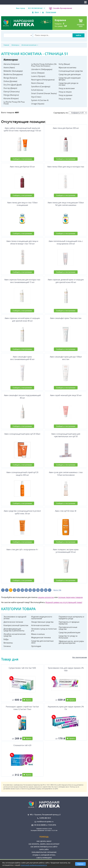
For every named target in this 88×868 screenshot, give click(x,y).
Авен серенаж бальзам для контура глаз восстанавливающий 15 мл (22, 281)
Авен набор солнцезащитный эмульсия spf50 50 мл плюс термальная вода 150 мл (22, 129)
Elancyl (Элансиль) (12, 92)
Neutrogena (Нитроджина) (43, 80)
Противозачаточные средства (68, 628)
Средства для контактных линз (42, 642)
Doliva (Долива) (10, 81)
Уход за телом (65, 99)
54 (22, 590)
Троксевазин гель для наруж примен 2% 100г (66, 669)
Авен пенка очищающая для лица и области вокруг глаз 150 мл (22, 242)
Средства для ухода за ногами (68, 84)
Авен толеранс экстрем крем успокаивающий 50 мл (66, 551)
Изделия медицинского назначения (42, 618)
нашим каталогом (46, 597)
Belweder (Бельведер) (13, 71)
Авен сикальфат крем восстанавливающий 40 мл (22, 358)
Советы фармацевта (44, 858)
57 (34, 590)
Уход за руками (65, 95)
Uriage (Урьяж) (38, 104)
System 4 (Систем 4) (40, 100)
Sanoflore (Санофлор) (41, 87)
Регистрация (51, 12)
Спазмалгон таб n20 (22, 745)
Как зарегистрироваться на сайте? (44, 847)
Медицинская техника (41, 637)
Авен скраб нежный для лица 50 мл (66, 395)
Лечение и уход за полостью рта (44, 630)
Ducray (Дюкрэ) (10, 88)
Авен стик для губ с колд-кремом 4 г (22, 549)
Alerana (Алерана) (11, 64)
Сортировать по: (70, 113)
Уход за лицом (65, 92)
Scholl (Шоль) (37, 90)
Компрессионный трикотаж (16, 625)
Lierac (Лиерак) (38, 73)
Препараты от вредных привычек (69, 623)
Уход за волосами (67, 88)
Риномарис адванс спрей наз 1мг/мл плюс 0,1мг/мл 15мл (22, 708)
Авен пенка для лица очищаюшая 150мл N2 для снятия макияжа (66, 204)
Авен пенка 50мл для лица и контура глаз (66, 167)
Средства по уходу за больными (68, 637)
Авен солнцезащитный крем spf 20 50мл (22, 434)
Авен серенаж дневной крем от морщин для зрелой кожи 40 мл (66, 281)
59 (42, 590)
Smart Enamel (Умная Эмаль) (44, 93)
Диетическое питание (13, 622)
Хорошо (80, 864)
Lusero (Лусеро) (38, 76)
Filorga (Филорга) (11, 95)
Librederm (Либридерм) (42, 69)
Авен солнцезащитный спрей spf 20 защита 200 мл (22, 474)
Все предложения (80, 657)
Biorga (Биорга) (10, 78)
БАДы (6, 639)
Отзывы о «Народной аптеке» (44, 855)
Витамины (8, 643)
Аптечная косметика (40, 625)
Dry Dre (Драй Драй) (13, 85)
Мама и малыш (38, 634)
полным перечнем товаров (70, 597)
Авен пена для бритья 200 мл (66, 128)
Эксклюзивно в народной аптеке (15, 618)
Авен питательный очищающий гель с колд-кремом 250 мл (66, 242)
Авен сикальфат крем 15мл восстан (66, 318)
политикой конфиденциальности (34, 865)
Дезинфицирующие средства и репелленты (14, 630)
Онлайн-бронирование (63, 8)
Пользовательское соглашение (44, 852)
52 (15, 590)
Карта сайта (44, 850)
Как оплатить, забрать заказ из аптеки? (44, 844)
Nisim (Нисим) (37, 83)
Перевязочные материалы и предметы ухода (71, 618)
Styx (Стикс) (36, 97)
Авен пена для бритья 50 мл (22, 167)
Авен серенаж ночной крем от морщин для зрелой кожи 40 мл (22, 319)
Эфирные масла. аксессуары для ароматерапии (71, 642)
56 (30, 590)
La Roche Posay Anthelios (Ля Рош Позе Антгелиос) (44, 65)
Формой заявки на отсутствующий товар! (64, 602)
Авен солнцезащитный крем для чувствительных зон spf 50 (66, 435)
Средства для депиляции (70, 74)
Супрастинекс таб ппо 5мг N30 (22, 668)
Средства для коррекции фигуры (70, 79)
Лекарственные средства (42, 622)
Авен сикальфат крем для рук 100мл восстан (66, 358)
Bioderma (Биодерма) (13, 74)
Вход (37, 12)
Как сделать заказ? (44, 841)
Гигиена (7, 646)
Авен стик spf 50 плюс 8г (66, 511)
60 (46, 590)
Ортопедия (36, 646)
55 (26, 590)
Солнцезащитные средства (71, 71)
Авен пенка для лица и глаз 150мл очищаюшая (22, 204)
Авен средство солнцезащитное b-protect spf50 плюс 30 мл (22, 512)
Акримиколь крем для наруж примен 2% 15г (66, 708)
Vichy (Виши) (64, 64)
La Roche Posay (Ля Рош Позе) (14, 103)
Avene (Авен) (9, 68)
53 (18, 590)
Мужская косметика (67, 68)
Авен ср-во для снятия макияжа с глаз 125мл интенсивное (66, 474)
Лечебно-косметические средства (15, 635)
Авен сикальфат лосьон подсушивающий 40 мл (22, 397)
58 (38, 590)
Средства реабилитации (69, 632)
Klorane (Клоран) (11, 98)
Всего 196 (57, 590)
